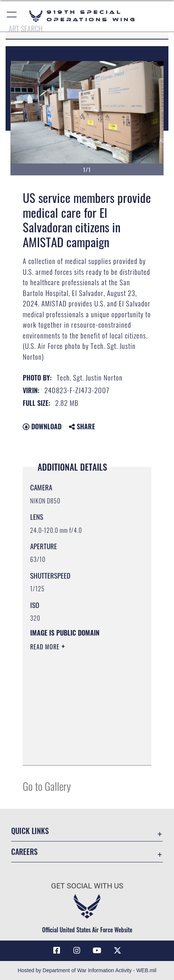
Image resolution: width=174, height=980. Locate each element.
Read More (46, 647)
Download (42, 426)
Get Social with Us (87, 886)
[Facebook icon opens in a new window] (57, 951)
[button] (12, 16)
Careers (24, 852)
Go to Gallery (47, 786)
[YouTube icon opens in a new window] (97, 951)
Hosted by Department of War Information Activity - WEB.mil (87, 970)
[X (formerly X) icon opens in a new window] (117, 951)
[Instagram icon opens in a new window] (77, 951)
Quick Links (30, 831)
